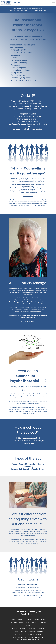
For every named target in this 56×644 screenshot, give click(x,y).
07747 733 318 (24, 10)
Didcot (29, 619)
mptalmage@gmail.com (39, 10)
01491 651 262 (14, 10)
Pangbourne (41, 628)
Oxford (28, 625)
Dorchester (14, 622)
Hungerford (23, 628)
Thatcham (32, 628)
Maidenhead (42, 622)
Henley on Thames (31, 622)
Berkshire (40, 631)
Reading (23, 631)
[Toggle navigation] (54, 3)
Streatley (16, 631)
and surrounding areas (34, 634)
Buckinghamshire (20, 634)
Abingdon (36, 619)
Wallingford (21, 619)
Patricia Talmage (18, 3)
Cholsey (13, 619)
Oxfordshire (32, 631)
